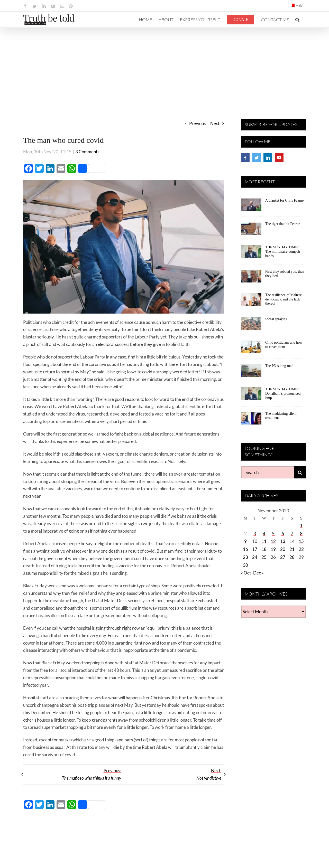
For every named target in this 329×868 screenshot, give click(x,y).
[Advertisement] (164, 66)
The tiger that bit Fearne (283, 224)
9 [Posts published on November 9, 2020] (245, 541)
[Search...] (267, 472)
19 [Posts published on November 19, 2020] (273, 549)
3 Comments (87, 152)
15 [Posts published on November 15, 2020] (301, 541)
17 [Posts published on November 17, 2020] (255, 549)
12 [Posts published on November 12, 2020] (273, 541)
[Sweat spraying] (251, 325)
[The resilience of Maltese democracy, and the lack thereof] (251, 301)
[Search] (300, 472)
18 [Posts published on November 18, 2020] (264, 549)
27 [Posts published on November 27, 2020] (283, 557)
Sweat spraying (276, 319)
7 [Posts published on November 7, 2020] (292, 534)
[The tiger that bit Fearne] (251, 230)
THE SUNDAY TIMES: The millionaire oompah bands (283, 252)
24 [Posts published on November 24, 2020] (255, 557)
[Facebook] (245, 158)
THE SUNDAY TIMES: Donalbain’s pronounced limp (283, 394)
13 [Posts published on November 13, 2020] (283, 541)
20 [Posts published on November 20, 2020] (283, 549)
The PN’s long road (279, 366)
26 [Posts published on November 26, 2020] (273, 557)
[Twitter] (257, 158)
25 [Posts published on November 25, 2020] (264, 557)
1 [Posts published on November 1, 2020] (301, 526)
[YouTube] (279, 158)
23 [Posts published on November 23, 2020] (245, 557)
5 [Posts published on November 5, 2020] (273, 534)
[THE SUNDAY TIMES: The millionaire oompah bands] (251, 253)
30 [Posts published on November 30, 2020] (245, 565)
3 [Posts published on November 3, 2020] (255, 534)
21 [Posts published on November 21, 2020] (292, 549)
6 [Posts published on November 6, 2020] (283, 534)
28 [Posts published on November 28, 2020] (292, 557)
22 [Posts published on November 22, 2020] (301, 549)
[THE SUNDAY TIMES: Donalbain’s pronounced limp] (251, 395)
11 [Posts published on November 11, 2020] (264, 541)
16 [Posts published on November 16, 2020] (245, 549)
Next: (209, 774)
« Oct (246, 573)
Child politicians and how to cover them (284, 345)
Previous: (92, 774)
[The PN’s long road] (251, 372)
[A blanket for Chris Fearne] (251, 207)
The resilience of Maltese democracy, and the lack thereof (284, 299)
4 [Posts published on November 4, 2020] (264, 534)
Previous (197, 123)
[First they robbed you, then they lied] (251, 278)
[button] (297, 20)
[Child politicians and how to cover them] (251, 349)
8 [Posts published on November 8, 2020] (301, 534)
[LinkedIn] (268, 158)
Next (215, 123)
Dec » (258, 573)
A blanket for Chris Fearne (284, 200)
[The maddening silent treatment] (251, 420)
